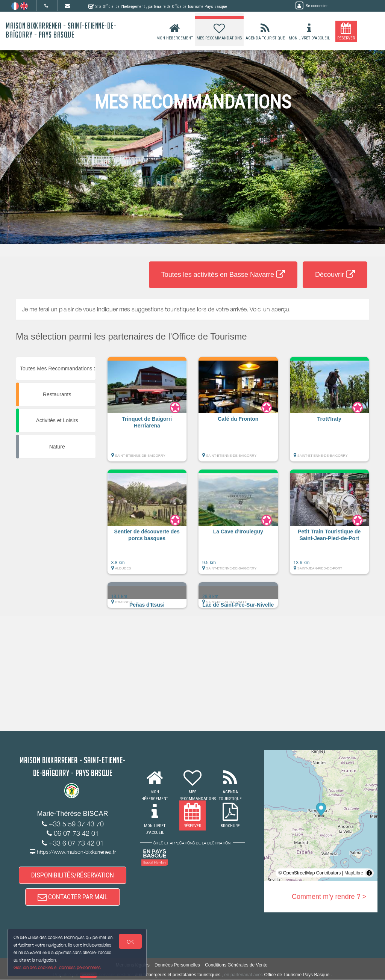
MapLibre (354, 873)
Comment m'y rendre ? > (329, 897)
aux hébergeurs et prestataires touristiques (178, 975)
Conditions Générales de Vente (236, 965)
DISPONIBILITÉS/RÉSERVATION (73, 875)
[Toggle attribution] (369, 873)
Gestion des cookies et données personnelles (57, 967)
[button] (147, 413)
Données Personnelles (177, 965)
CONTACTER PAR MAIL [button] (73, 897)
